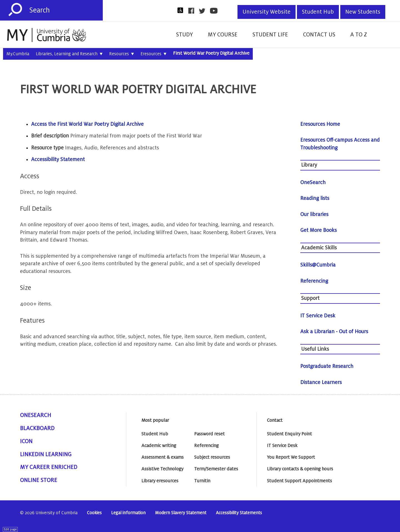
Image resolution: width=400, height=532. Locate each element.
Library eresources (160, 481)
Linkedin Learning (46, 455)
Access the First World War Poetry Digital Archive (87, 124)
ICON (26, 441)
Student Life (270, 35)
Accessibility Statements (239, 513)
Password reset (209, 434)
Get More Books (318, 230)
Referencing (314, 281)
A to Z (359, 35)
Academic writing (159, 446)
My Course (223, 35)
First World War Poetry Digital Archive (211, 53)
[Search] (66, 10)
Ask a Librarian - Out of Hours (334, 332)
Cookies (94, 513)
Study (184, 35)
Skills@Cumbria (318, 265)
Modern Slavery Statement (181, 513)
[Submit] (15, 10)
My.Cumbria (18, 54)
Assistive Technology (162, 469)
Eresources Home (320, 124)
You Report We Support (291, 457)
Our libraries (314, 214)
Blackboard (37, 428)
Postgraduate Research (327, 366)
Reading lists (315, 198)
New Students (363, 12)
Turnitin (202, 481)
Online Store (39, 480)
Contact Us (319, 35)
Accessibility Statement (58, 159)
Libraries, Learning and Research (69, 54)
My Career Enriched (49, 467)
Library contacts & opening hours (300, 469)
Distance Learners (321, 382)
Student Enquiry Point (289, 434)
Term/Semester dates (216, 469)
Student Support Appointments (299, 481)
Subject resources (212, 457)
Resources (122, 54)
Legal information (128, 513)
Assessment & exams (162, 457)
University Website (267, 12)
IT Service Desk (318, 316)
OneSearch (313, 182)
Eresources (153, 54)
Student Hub (318, 12)
